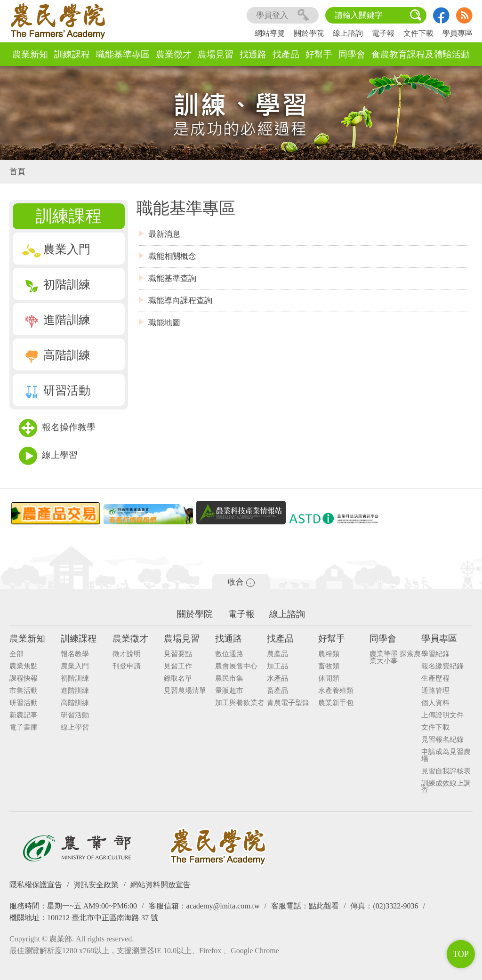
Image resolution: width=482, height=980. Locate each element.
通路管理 (435, 691)
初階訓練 (56, 285)
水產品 (277, 679)
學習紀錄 (435, 654)
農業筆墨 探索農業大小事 (395, 658)
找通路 (253, 54)
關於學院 (309, 33)
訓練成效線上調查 (446, 787)
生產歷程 (435, 679)
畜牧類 (329, 666)
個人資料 (435, 703)
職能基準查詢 (172, 278)
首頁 (17, 172)
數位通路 (229, 654)
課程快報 (24, 679)
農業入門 (56, 249)
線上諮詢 (348, 33)
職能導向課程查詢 (180, 301)
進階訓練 (56, 320)
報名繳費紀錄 (442, 666)
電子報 (383, 33)
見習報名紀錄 (442, 740)
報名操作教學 (57, 428)
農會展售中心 (236, 666)
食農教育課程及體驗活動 (421, 54)
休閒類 (329, 679)
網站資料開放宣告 (161, 885)
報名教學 (75, 654)
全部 (16, 654)
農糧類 (329, 654)
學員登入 (283, 15)
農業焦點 (24, 666)
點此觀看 (324, 906)
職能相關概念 (172, 256)
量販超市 (229, 691)
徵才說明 (127, 654)
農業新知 (30, 54)
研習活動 (56, 390)
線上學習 (48, 456)
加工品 (277, 666)
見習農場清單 (185, 691)
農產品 (277, 654)
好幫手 (319, 54)
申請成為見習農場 (446, 755)
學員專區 (458, 33)
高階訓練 (56, 355)
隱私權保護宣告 (36, 885)
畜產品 (277, 691)
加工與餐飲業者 (240, 703)
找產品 (286, 54)
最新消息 (164, 234)
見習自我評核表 (446, 771)
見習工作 (178, 666)
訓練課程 (72, 54)
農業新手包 (336, 703)
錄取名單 (178, 679)
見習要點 (178, 654)
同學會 (352, 54)
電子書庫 (24, 727)
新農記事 (24, 715)
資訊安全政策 (96, 885)
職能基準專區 (123, 54)
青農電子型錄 (288, 703)
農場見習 (216, 54)
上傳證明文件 (442, 715)
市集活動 (24, 691)
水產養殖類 (336, 691)
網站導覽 (270, 33)
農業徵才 (174, 54)
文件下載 (418, 33)
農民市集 (229, 679)
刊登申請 (127, 666)
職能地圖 (164, 323)
